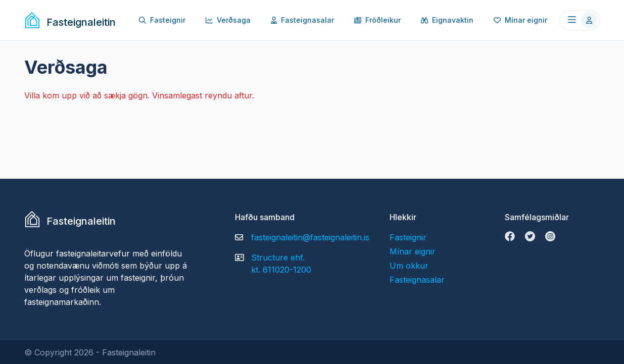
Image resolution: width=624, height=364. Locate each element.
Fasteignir (162, 20)
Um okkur (409, 266)
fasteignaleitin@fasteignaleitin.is (310, 237)
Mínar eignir (520, 20)
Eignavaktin (447, 20)
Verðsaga (228, 20)
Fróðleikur (377, 20)
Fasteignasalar (302, 20)
